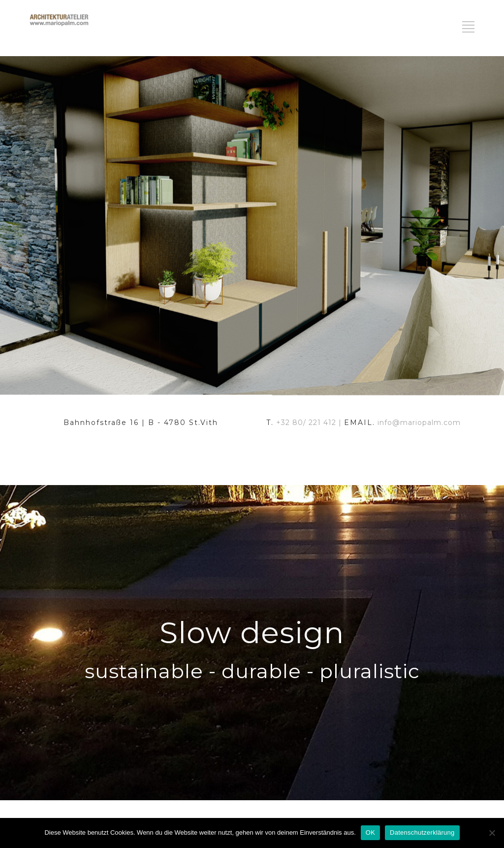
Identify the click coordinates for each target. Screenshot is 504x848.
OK (370, 832)
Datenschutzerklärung (422, 832)
